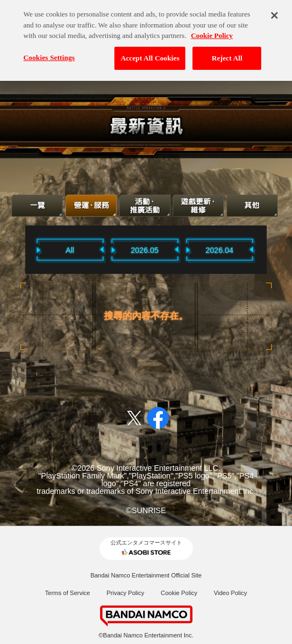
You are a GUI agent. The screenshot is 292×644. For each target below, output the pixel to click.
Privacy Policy (125, 593)
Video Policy (230, 593)
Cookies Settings (49, 53)
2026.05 (145, 250)
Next (269, 249)
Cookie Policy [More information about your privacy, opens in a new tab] (212, 31)
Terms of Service (68, 593)
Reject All (227, 54)
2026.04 (220, 250)
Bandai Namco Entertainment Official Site (146, 575)
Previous (23, 249)
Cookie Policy (179, 593)
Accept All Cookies (150, 54)
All (70, 250)
